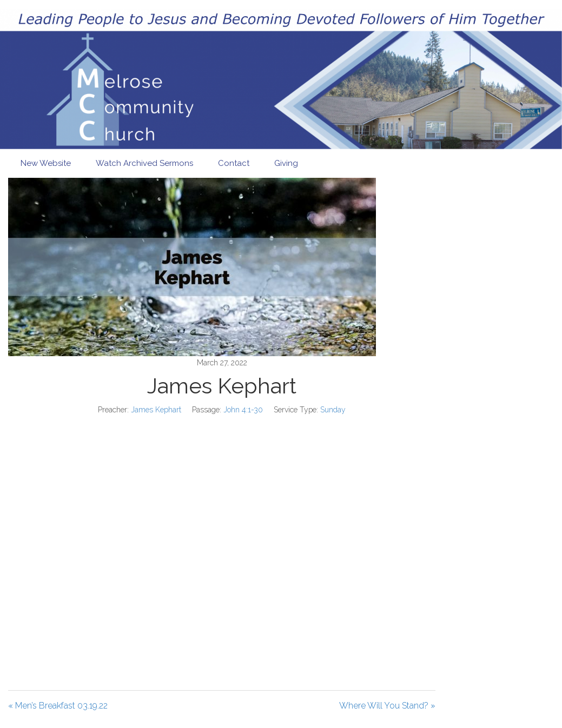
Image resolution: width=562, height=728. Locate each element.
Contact (234, 163)
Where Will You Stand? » (387, 706)
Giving (286, 163)
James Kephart (156, 410)
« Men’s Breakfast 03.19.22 (58, 706)
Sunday (333, 410)
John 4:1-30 (243, 410)
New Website (46, 163)
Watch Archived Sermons (144, 163)
